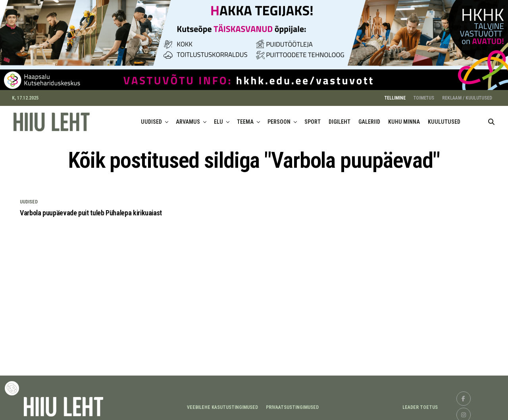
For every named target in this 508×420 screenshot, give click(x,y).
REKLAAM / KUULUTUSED (467, 95)
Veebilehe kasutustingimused (222, 404)
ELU (218, 119)
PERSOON (279, 119)
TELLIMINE (395, 95)
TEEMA (245, 119)
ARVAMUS (188, 119)
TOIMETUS (424, 95)
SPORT (313, 119)
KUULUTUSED (444, 119)
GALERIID (369, 119)
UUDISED (151, 119)
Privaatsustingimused (292, 404)
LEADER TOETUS (420, 404)
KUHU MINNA (404, 119)
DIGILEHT (340, 119)
